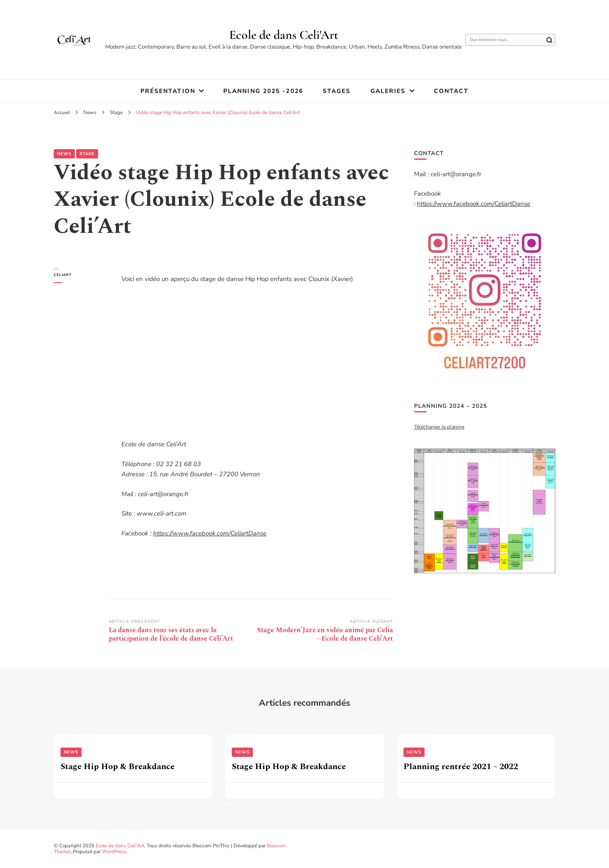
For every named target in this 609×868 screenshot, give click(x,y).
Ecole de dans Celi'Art (284, 35)
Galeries (388, 91)
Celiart (63, 275)
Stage (87, 154)
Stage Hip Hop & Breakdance (118, 767)
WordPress (114, 852)
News (64, 154)
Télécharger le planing (439, 427)
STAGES (337, 91)
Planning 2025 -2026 (263, 91)
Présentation (168, 91)
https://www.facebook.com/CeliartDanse (210, 533)
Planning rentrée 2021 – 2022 (461, 767)
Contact (451, 91)
